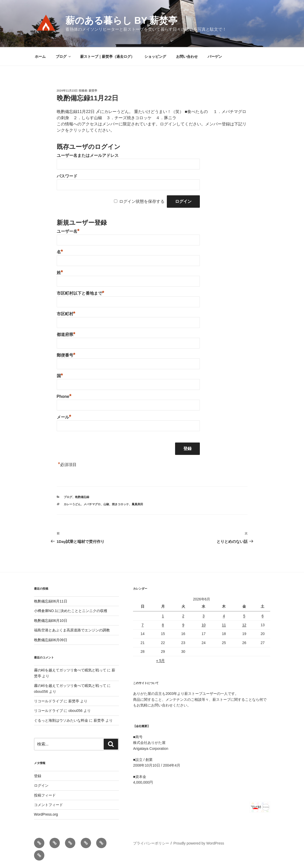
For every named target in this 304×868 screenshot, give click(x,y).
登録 (38, 776)
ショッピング (155, 57)
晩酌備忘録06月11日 (51, 601)
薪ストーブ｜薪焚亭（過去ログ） (107, 57)
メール (64, 417)
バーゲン (215, 57)
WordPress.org (46, 814)
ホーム (40, 57)
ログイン (41, 785)
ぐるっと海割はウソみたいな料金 (61, 720)
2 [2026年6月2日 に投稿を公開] (183, 616)
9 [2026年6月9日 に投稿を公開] (183, 625)
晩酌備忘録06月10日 (51, 621)
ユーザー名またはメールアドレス (88, 155)
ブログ (64, 57)
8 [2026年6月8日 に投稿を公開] (163, 625)
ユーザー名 (68, 231)
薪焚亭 (93, 91)
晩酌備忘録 (82, 497)
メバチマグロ (92, 504)
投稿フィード (45, 795)
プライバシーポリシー (151, 843)
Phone (64, 396)
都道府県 (66, 335)
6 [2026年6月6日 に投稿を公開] (263, 616)
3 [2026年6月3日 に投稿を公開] (204, 616)
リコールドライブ (48, 701)
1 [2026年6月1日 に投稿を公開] (163, 616)
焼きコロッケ (120, 504)
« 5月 (161, 661)
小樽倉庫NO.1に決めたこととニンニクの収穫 (71, 611)
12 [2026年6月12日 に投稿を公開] (244, 625)
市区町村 (66, 314)
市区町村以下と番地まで (81, 293)
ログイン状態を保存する (142, 201)
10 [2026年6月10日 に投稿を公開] (204, 625)
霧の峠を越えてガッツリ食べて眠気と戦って (70, 670)
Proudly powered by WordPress (199, 843)
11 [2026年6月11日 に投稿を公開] (224, 625)
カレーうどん (72, 504)
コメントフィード (48, 805)
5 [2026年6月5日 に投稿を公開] (244, 616)
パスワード (67, 176)
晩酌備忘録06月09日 (51, 640)
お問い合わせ (187, 57)
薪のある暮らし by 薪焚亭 (121, 21)
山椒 (106, 504)
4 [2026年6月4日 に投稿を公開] (224, 616)
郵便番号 (66, 355)
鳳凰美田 (137, 504)
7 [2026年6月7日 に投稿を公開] (143, 625)
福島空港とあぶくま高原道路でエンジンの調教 (72, 630)
